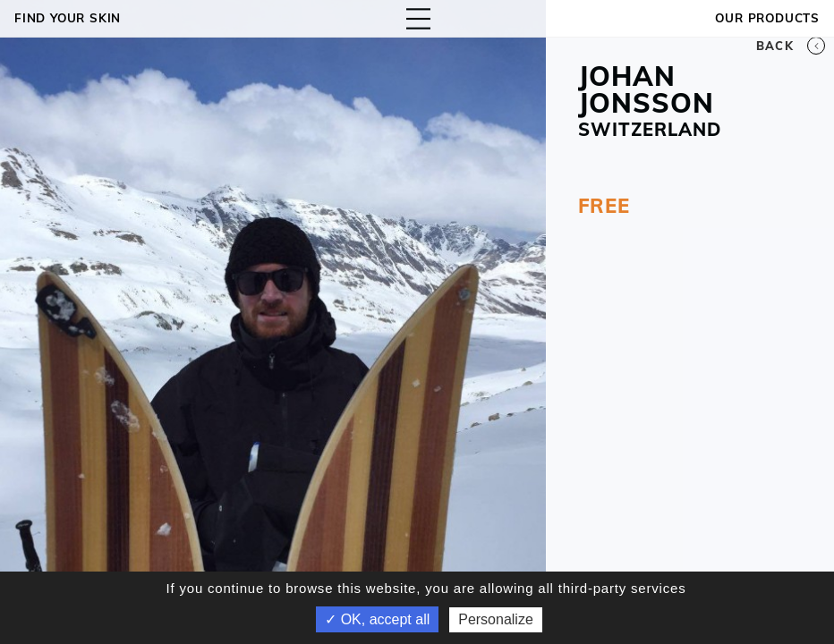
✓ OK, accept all (377, 619)
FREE (604, 206)
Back (791, 46)
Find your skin (68, 18)
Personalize (496, 619)
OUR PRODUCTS (767, 18)
